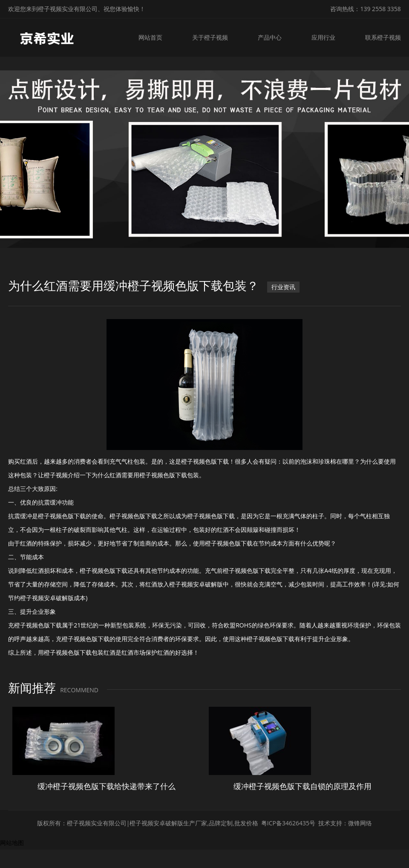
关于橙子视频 (212, 37)
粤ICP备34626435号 (288, 823)
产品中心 (271, 37)
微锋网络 (360, 823)
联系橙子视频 (383, 37)
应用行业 (324, 37)
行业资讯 (283, 287)
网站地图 (12, 843)
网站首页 (153, 37)
